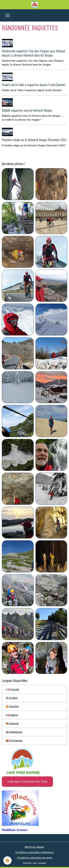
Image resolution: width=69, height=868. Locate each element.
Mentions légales (34, 847)
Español (12, 706)
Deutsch (12, 723)
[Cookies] (7, 860)
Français (12, 689)
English (12, 698)
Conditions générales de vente (35, 858)
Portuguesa (14, 740)
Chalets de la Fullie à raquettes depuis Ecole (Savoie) (33, 85)
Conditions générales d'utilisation (35, 852)
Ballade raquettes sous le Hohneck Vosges (27, 110)
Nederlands (14, 732)
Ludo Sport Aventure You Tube (27, 781)
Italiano (12, 715)
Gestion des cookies (35, 863)
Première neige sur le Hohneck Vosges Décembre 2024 (34, 140)
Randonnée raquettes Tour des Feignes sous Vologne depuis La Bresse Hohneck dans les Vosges (33, 53)
